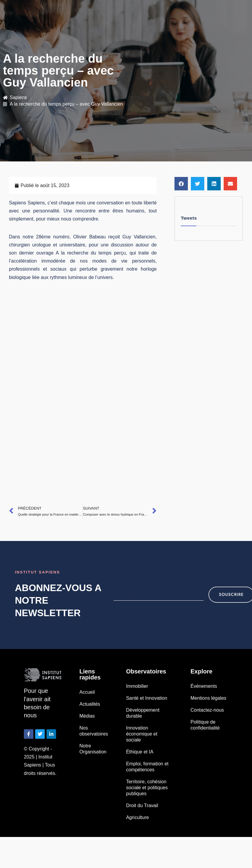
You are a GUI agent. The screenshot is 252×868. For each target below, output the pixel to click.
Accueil (87, 692)
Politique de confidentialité (205, 725)
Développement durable (143, 713)
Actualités (90, 704)
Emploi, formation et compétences (147, 767)
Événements (204, 686)
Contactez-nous (207, 710)
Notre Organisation (93, 749)
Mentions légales (208, 698)
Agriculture (137, 817)
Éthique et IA (140, 752)
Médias (87, 716)
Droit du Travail (142, 805)
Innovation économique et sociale (142, 734)
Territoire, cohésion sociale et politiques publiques (147, 788)
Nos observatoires (94, 731)
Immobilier (137, 686)
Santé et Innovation (147, 698)
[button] (181, 184)
